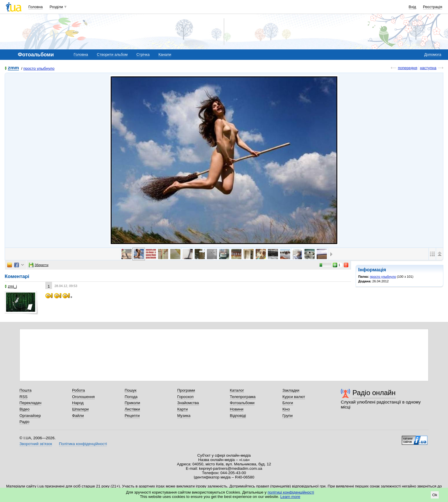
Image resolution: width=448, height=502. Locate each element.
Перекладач (30, 403)
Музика (184, 416)
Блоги (288, 403)
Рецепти (132, 416)
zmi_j (11, 286)
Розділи (56, 7)
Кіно (286, 409)
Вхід (413, 7)
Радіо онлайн (374, 393)
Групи (287, 416)
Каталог (237, 390)
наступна (428, 68)
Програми (186, 390)
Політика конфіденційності (83, 444)
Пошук (131, 390)
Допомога (433, 54)
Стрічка (143, 54)
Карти (182, 409)
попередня (407, 68)
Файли (78, 416)
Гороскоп (185, 397)
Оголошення (83, 397)
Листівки (132, 409)
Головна (36, 7)
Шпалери (80, 409)
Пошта (25, 390)
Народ (78, 403)
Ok (435, 495)
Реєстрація (433, 7)
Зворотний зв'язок (36, 444)
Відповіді (238, 416)
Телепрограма (243, 397)
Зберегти (39, 265)
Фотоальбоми (242, 403)
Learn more (290, 497)
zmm (13, 68)
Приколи (132, 403)
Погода (131, 397)
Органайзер (30, 416)
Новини (237, 409)
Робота (78, 390)
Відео (25, 409)
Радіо (24, 422)
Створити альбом (112, 54)
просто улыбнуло (39, 68)
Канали (165, 54)
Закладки (291, 390)
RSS (24, 397)
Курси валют (294, 397)
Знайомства (188, 403)
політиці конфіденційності (291, 492)
